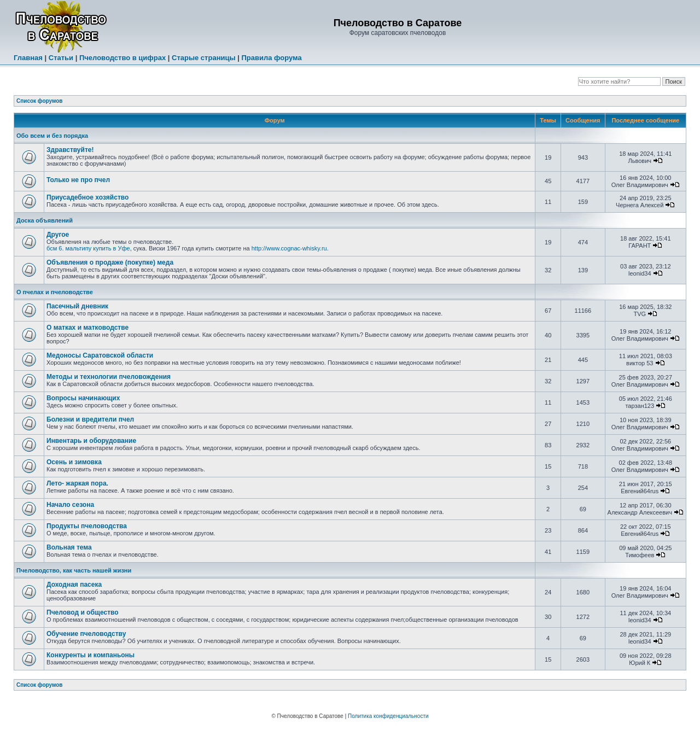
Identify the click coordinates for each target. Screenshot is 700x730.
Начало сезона (70, 505)
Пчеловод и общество (83, 612)
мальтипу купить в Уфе (98, 248)
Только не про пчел (78, 180)
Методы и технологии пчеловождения (109, 377)
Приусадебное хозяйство (87, 197)
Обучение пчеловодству (86, 634)
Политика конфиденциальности (388, 716)
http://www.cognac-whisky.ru (289, 248)
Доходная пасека (74, 585)
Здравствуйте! (70, 150)
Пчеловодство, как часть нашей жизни (74, 570)
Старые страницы (204, 58)
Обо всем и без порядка (52, 136)
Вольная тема (69, 547)
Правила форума (271, 58)
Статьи (61, 58)
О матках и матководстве (87, 328)
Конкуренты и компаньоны (91, 655)
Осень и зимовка (74, 462)
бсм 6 (54, 248)
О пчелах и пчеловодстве (55, 292)
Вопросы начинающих (83, 398)
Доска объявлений (45, 220)
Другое (58, 235)
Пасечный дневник (77, 306)
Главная (28, 58)
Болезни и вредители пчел (90, 419)
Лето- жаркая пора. (77, 483)
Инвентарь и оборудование (91, 441)
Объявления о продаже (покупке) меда (110, 262)
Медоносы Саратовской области (100, 355)
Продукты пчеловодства (87, 526)
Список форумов (40, 101)
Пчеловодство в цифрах (122, 58)
